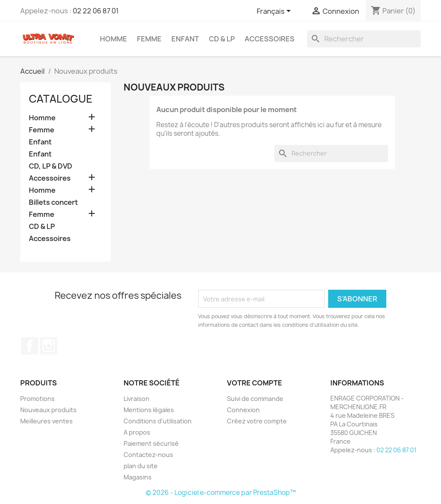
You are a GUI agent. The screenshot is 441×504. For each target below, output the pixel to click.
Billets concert (53, 202)
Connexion (243, 410)
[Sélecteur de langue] (275, 12)
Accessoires (270, 39)
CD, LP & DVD (51, 166)
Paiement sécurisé (151, 443)
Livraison (137, 399)
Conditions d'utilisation (158, 421)
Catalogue (61, 99)
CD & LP (222, 39)
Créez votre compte (257, 421)
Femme (149, 39)
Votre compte (255, 383)
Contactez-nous (148, 455)
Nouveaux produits (48, 410)
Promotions (37, 399)
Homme (113, 39)
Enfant (185, 39)
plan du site (141, 466)
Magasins (138, 477)
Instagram (49, 346)
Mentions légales (149, 410)
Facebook (30, 346)
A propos (137, 432)
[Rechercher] (364, 39)
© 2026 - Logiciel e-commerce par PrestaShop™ (221, 493)
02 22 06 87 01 (96, 11)
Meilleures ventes (47, 421)
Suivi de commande (255, 399)
